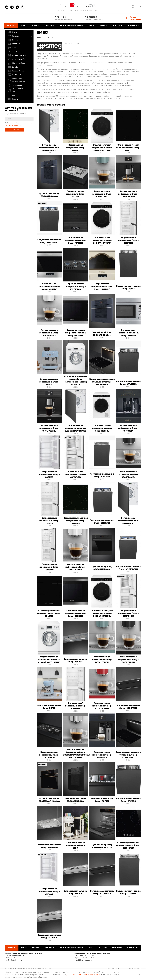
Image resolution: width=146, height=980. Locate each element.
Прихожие (14, 75)
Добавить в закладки (59, 111)
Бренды (36, 26)
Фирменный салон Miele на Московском (92, 953)
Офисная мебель (17, 59)
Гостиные (14, 44)
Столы (13, 48)
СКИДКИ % (50, 26)
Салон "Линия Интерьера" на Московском (24, 953)
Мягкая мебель (17, 63)
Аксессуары (15, 85)
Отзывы (103, 26)
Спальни (14, 36)
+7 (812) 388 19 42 (60, 17)
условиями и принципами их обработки (83, 975)
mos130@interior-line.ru (14, 960)
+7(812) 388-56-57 (11, 958)
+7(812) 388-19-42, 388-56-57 (84, 958)
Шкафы (13, 67)
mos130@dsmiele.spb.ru (83, 960)
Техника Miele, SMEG (16, 90)
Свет (12, 95)
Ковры (13, 99)
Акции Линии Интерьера (71, 26)
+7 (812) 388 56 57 (91, 17)
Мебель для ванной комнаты (17, 80)
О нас (24, 26)
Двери (13, 40)
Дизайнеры (133, 26)
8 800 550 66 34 (116, 969)
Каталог (12, 26)
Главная (39, 38)
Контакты (117, 26)
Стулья (13, 52)
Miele (91, 26)
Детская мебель (17, 55)
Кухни (13, 32)
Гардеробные (16, 71)
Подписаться (15, 130)
